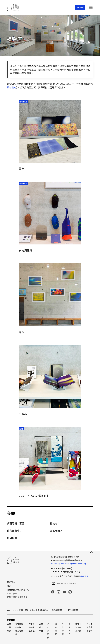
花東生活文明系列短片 (78, 629)
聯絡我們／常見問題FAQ (18, 590)
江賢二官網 (12, 593)
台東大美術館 (9, 627)
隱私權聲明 (57, 610)
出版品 (23, 414)
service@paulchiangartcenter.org (69, 564)
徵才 (9, 586)
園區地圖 (55, 531)
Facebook (53, 592)
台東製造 (63, 629)
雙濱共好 (69, 629)
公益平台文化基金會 (89, 627)
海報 (21, 332)
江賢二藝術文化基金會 (17, 597)
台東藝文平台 (41, 627)
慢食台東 (56, 629)
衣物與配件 (26, 250)
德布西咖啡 (13, 531)
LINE (70, 592)
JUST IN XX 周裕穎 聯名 (34, 496)
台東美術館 (48, 631)
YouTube (64, 592)
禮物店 (54, 523)
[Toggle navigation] (91, 7)
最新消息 (12, 87)
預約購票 (80, 7)
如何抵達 (12, 538)
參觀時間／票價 (16, 523)
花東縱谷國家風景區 (32, 627)
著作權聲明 (73, 610)
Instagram (59, 592)
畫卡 (21, 168)
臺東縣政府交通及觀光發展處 (19, 629)
